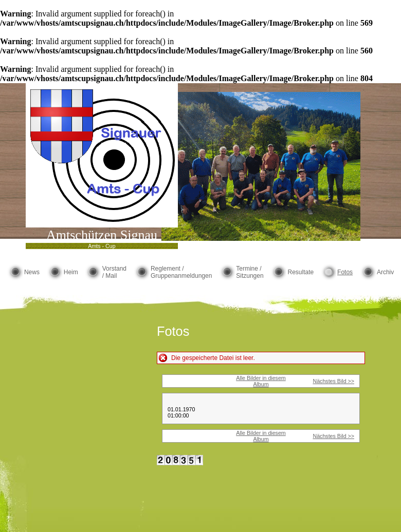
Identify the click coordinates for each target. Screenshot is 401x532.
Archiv (385, 272)
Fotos (345, 272)
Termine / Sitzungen (250, 272)
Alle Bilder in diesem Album (261, 381)
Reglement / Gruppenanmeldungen (181, 272)
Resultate (300, 272)
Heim (71, 272)
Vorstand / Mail (114, 272)
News (32, 272)
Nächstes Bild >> (333, 381)
